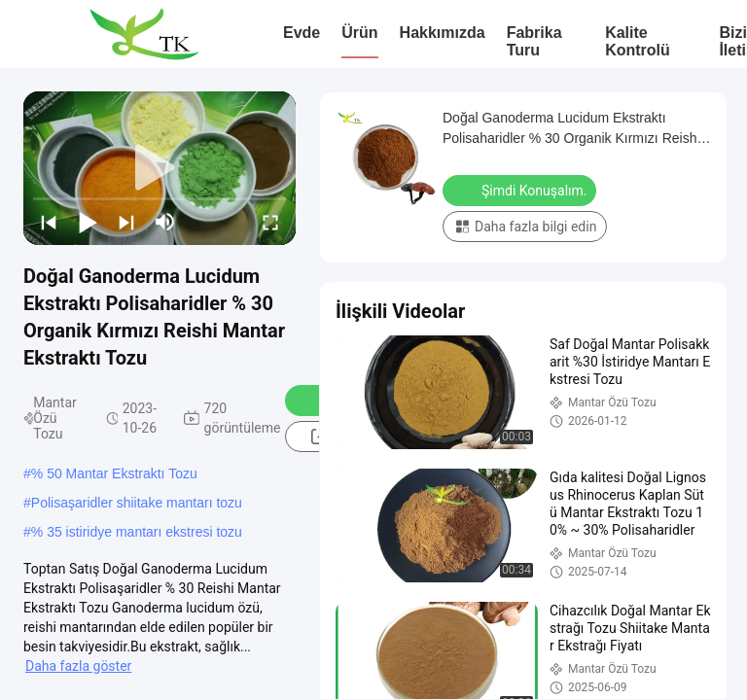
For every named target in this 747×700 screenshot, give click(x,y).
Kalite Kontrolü (638, 41)
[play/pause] (88, 222)
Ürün (359, 33)
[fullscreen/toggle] (270, 222)
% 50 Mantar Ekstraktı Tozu (114, 473)
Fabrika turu (534, 41)
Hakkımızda (443, 33)
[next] (126, 222)
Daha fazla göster (78, 666)
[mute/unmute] (165, 222)
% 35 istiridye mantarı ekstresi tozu (137, 532)
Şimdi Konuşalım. (521, 190)
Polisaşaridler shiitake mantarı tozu (137, 503)
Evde (302, 33)
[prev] (49, 222)
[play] (160, 168)
